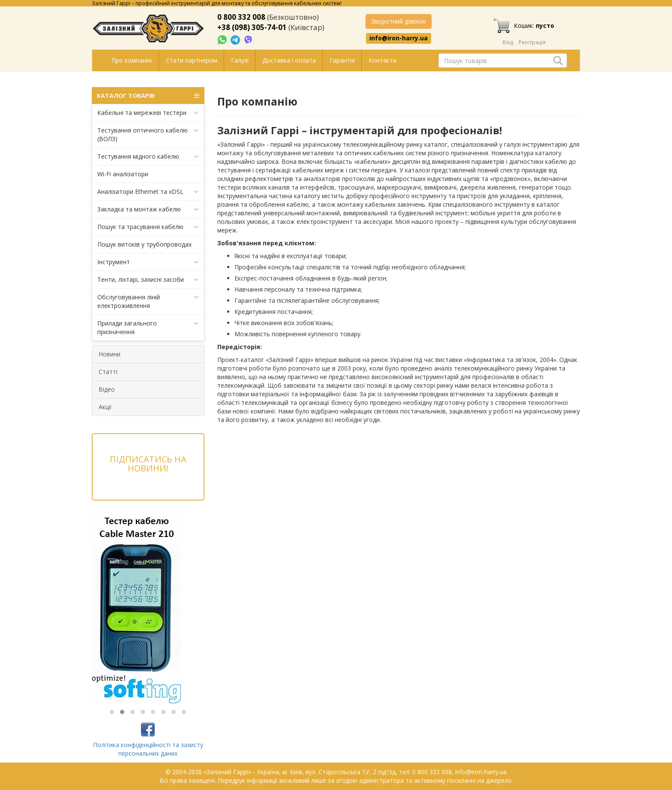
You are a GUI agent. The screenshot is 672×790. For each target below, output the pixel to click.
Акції (105, 407)
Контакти (382, 60)
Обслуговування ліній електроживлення (148, 301)
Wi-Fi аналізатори (123, 174)
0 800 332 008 (241, 17)
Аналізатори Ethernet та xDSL (148, 192)
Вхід (508, 42)
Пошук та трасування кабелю (148, 227)
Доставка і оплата (289, 60)
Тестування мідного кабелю (148, 157)
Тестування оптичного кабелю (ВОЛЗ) (148, 134)
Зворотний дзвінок (399, 21)
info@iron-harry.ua (399, 38)
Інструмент (148, 262)
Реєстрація (532, 42)
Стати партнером (192, 60)
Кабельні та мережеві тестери (148, 113)
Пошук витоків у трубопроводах (144, 244)
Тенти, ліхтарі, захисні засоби (148, 280)
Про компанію (132, 60)
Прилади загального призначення (148, 327)
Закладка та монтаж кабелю (148, 209)
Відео (107, 389)
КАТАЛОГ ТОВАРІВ (148, 96)
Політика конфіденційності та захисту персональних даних (148, 749)
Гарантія (342, 60)
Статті (108, 372)
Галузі (240, 60)
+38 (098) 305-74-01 (252, 27)
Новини (109, 354)
